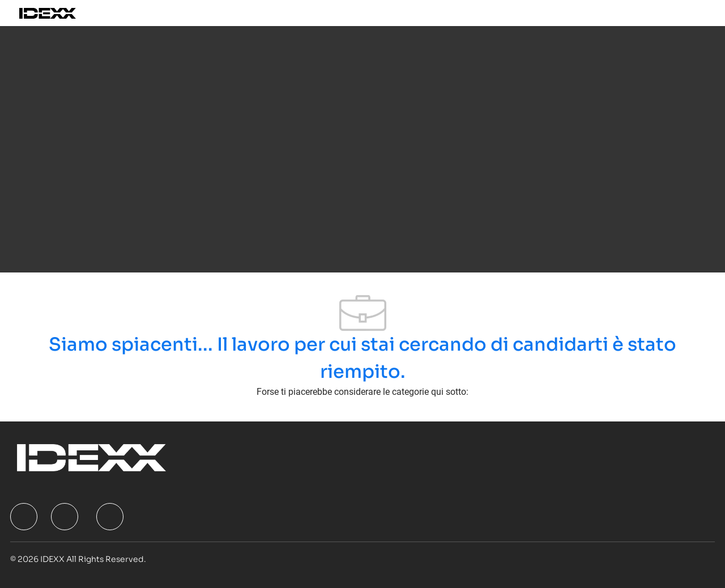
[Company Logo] (60, 13)
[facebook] (24, 517)
